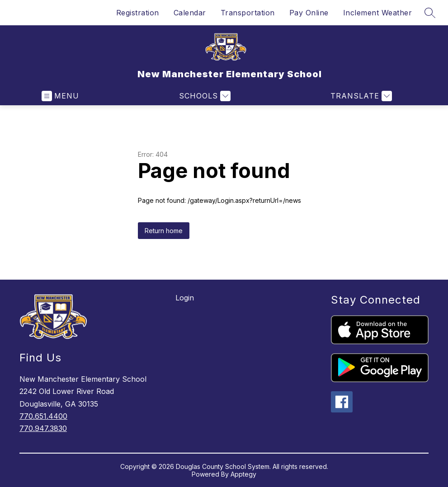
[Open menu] (60, 96)
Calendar (190, 13)
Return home (164, 231)
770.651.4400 (43, 416)
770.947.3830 (43, 428)
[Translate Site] (360, 96)
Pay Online (309, 13)
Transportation (248, 13)
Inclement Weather (378, 13)
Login (185, 298)
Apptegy (243, 474)
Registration (138, 13)
